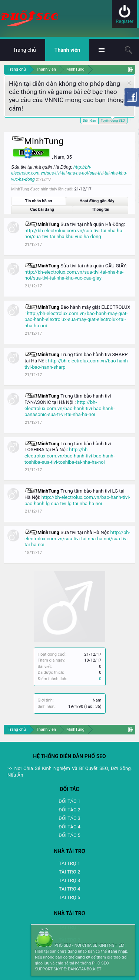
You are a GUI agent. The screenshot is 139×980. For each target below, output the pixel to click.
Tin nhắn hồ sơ (39, 201)
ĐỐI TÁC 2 (69, 810)
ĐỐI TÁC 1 (69, 801)
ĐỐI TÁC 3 (69, 818)
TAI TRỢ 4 (69, 889)
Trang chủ (24, 50)
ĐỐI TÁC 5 (69, 835)
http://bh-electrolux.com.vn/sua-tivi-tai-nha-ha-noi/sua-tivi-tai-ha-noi (77, 538)
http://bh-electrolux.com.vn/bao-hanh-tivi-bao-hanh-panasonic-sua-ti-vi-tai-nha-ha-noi (69, 408)
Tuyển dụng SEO (113, 120)
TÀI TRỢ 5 (69, 897)
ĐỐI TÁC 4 (69, 827)
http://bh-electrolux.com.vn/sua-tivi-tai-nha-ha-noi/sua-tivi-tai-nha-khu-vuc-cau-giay (74, 275)
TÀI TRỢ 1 (69, 863)
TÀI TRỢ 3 (69, 880)
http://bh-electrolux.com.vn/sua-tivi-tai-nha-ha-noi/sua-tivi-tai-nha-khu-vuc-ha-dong (69, 173)
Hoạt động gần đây (97, 201)
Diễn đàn (90, 121)
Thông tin (101, 209)
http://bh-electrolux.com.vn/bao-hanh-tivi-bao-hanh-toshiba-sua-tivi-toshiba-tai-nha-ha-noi (69, 456)
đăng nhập (118, 951)
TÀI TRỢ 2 (69, 872)
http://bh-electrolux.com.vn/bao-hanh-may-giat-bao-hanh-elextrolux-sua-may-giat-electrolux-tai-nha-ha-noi (76, 320)
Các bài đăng (42, 209)
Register (125, 21)
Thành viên (67, 50)
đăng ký (82, 957)
